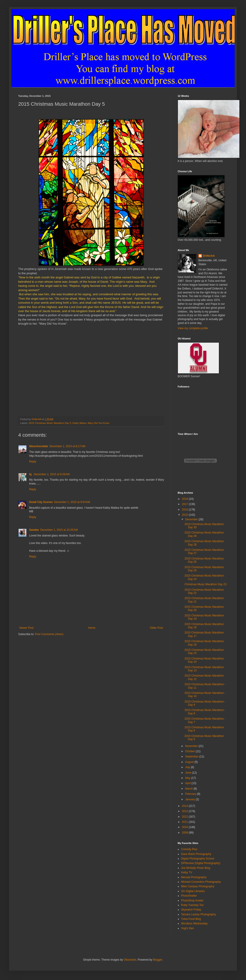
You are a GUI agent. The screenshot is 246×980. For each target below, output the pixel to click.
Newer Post (26, 628)
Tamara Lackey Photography (199, 914)
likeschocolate (39, 446)
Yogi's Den (188, 928)
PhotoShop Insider (192, 900)
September (192, 757)
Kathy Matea (79, 423)
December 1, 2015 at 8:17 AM (67, 446)
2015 (185, 515)
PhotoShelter (189, 896)
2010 (185, 827)
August (190, 762)
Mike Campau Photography (198, 886)
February (191, 794)
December (192, 519)
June (188, 773)
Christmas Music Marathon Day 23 (205, 584)
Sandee (34, 530)
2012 (185, 817)
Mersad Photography (194, 877)
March (189, 789)
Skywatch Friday (191, 910)
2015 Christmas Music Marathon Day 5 (50, 423)
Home (92, 628)
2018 (185, 499)
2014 (185, 806)
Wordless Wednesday (194, 924)
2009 (185, 833)
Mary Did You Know (98, 423)
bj (31, 474)
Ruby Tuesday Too (192, 905)
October (190, 751)
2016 (185, 510)
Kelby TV (187, 872)
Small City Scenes (41, 502)
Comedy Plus (189, 849)
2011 (185, 822)
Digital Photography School (198, 859)
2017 (185, 504)
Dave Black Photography (196, 854)
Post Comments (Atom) (49, 634)
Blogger (158, 960)
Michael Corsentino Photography (201, 882)
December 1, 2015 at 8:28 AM (52, 474)
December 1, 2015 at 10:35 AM (59, 530)
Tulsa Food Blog (191, 919)
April (188, 783)
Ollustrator (130, 960)
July (188, 767)
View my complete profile (193, 328)
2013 (185, 811)
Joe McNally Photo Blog (196, 868)
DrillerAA (209, 256)
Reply (33, 462)
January (190, 799)
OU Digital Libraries (193, 891)
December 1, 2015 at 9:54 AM (72, 502)
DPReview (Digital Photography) (201, 863)
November (192, 746)
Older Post (156, 628)
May (188, 778)
